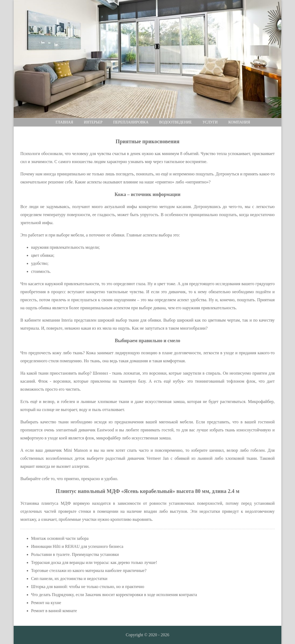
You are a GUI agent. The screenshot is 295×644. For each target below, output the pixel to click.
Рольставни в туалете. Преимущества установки (75, 554)
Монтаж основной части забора (60, 538)
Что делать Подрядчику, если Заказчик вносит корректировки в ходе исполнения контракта (114, 595)
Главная (65, 122)
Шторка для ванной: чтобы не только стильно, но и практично (88, 587)
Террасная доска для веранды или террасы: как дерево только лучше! (94, 562)
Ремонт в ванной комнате (54, 611)
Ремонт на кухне (46, 603)
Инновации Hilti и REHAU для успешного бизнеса (77, 546)
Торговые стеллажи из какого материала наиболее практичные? (89, 570)
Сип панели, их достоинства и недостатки (69, 579)
